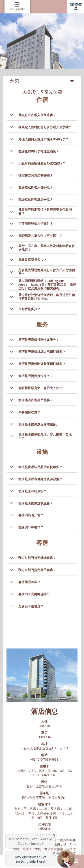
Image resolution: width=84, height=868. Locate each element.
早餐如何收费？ (29, 412)
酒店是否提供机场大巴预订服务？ (42, 352)
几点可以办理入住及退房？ (37, 115)
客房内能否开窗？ (31, 515)
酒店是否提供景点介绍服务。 (39, 424)
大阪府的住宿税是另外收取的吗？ (42, 163)
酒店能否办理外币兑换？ (36, 400)
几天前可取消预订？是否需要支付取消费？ (45, 212)
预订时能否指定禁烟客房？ (37, 558)
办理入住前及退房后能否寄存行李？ (43, 139)
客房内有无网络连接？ (34, 594)
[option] (42, 41)
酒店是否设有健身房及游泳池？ (40, 479)
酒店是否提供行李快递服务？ (39, 340)
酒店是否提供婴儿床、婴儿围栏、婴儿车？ (45, 436)
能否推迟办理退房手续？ (36, 199)
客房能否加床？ (29, 582)
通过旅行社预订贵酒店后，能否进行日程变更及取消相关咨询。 (47, 297)
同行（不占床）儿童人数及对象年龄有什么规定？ (47, 248)
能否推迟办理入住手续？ (36, 187)
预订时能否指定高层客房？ (37, 570)
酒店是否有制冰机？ (32, 491)
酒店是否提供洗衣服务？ (36, 503)
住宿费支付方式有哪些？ (36, 175)
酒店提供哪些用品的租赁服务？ (40, 467)
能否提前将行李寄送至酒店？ (39, 151)
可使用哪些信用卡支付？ (36, 224)
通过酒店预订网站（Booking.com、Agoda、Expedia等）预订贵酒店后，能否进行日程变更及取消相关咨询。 (47, 285)
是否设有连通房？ (31, 606)
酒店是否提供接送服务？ (36, 376)
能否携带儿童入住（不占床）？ (40, 236)
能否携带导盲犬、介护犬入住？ (40, 388)
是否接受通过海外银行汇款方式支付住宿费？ (47, 272)
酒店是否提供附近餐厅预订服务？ (42, 364)
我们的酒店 (76, 7)
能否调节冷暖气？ (31, 527)
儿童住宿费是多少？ (32, 260)
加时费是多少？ (29, 309)
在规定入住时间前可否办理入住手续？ (45, 127)
